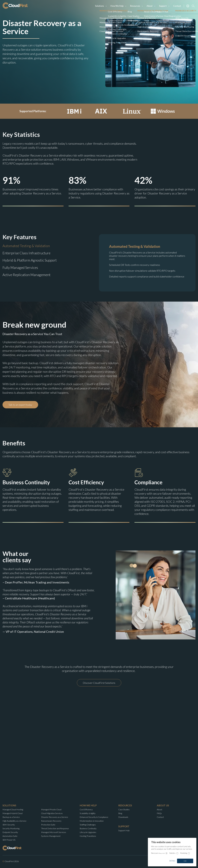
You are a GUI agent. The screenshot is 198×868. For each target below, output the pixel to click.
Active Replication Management (27, 275)
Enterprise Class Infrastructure (26, 253)
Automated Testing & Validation (26, 246)
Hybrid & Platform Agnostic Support (30, 260)
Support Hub (124, 830)
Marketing (184, 853)
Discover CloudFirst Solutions (99, 683)
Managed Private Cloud (51, 809)
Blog (120, 813)
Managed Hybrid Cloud (13, 813)
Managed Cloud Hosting (13, 809)
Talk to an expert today (20, 405)
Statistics (172, 853)
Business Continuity (88, 828)
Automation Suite (10, 836)
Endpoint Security (10, 832)
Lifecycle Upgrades (88, 832)
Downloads (123, 817)
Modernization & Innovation (92, 821)
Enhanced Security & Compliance (94, 817)
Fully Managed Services (20, 268)
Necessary (158, 853)
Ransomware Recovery (51, 821)
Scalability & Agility (88, 813)
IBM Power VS (9, 840)
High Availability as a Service (14, 821)
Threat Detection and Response (55, 828)
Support (163, 6)
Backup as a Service (11, 817)
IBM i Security (9, 825)
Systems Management (51, 836)
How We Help (117, 6)
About (150, 6)
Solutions (100, 6)
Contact (177, 6)
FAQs (159, 813)
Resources (135, 6)
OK (185, 861)
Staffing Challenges (88, 825)
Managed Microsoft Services (54, 832)
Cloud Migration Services (52, 813)
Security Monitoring (11, 828)
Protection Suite (48, 825)
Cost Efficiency (86, 809)
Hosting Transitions (88, 836)
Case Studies (124, 809)
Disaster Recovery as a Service (55, 817)
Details (172, 861)
